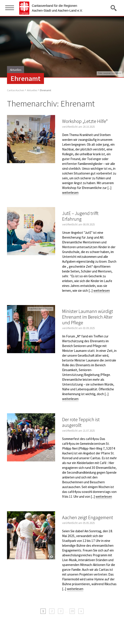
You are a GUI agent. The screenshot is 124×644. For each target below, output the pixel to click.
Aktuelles (32, 90)
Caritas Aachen (16, 90)
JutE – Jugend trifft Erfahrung (80, 216)
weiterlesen (70, 193)
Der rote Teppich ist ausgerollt (81, 422)
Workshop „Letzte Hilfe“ (85, 121)
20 (72, 611)
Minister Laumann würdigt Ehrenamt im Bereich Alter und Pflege (88, 317)
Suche (114, 8)
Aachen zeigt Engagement (88, 517)
